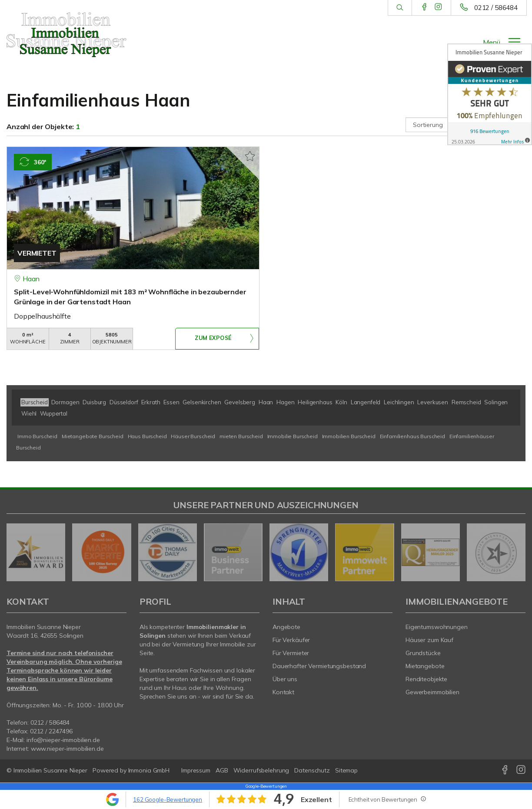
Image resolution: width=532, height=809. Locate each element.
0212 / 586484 (496, 8)
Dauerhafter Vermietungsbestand (319, 666)
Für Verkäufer (291, 640)
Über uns (285, 679)
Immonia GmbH (149, 770)
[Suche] (400, 8)
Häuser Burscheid (193, 436)
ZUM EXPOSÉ (213, 339)
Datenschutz (312, 770)
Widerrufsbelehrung (261, 770)
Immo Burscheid (37, 436)
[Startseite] (66, 35)
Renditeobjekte (426, 679)
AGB (222, 770)
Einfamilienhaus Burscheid (412, 436)
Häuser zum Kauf (429, 640)
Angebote (286, 627)
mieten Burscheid (241, 436)
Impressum (196, 770)
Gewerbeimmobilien (432, 692)
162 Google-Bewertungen (168, 799)
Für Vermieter (291, 653)
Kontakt (283, 692)
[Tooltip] (423, 799)
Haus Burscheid (147, 436)
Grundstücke (423, 653)
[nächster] (516, 553)
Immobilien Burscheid (349, 436)
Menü (492, 42)
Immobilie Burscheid (293, 436)
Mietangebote (425, 666)
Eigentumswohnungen (437, 627)
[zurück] (16, 553)
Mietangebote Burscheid (93, 436)
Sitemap (346, 770)
